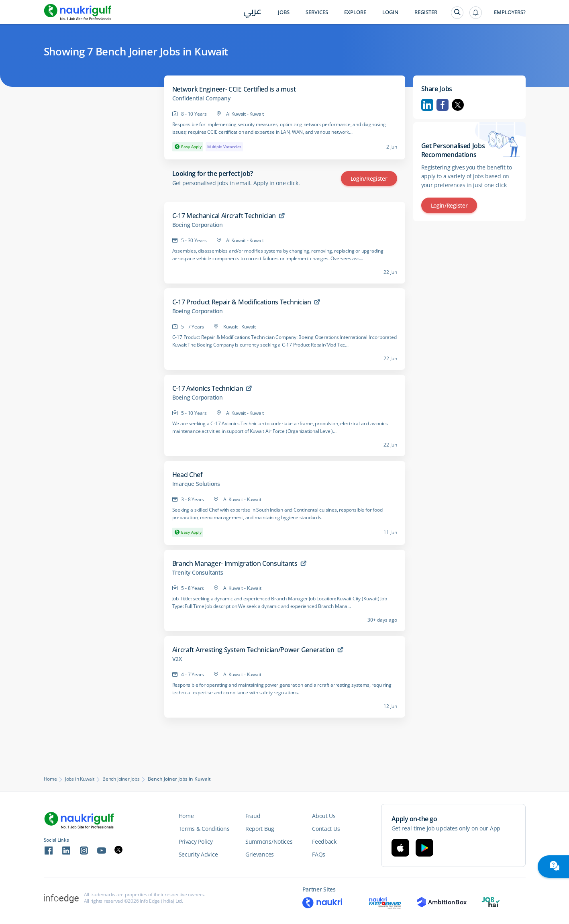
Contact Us (326, 829)
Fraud (253, 816)
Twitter (458, 105)
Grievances (260, 854)
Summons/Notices (269, 841)
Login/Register (369, 178)
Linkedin (427, 105)
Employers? (510, 12)
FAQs (319, 854)
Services (317, 12)
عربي (252, 13)
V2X (177, 659)
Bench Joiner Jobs (121, 779)
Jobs (284, 12)
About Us (324, 816)
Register (426, 12)
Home (50, 779)
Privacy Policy (196, 841)
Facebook (443, 105)
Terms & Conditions (204, 829)
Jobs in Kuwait (80, 779)
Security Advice (198, 854)
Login (390, 12)
